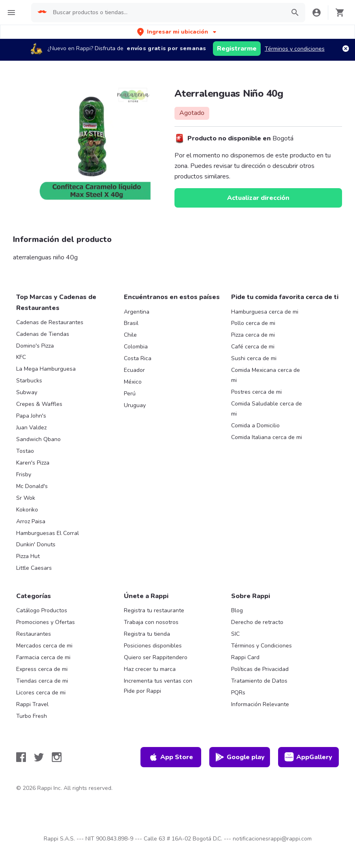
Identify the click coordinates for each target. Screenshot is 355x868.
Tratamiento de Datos (259, 681)
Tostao (25, 451)
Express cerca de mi (42, 669)
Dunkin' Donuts (36, 544)
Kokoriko (27, 510)
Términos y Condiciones (261, 646)
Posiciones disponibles (153, 646)
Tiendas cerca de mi (42, 681)
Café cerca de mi (253, 347)
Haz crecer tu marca (150, 669)
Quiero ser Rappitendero (156, 657)
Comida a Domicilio (255, 426)
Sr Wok (26, 498)
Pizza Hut (28, 556)
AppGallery (308, 757)
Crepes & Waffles (39, 404)
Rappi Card (245, 657)
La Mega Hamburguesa (46, 369)
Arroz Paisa (31, 521)
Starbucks (29, 381)
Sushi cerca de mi (254, 358)
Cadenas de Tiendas (43, 334)
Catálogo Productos (42, 610)
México (133, 382)
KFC (21, 357)
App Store (171, 757)
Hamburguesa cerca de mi (265, 312)
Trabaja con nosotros (151, 622)
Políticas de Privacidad (260, 669)
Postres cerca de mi (256, 392)
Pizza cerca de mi (253, 335)
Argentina (137, 312)
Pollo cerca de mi (253, 323)
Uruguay (135, 405)
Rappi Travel (32, 704)
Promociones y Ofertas (46, 622)
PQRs (238, 693)
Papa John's (31, 416)
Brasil (131, 323)
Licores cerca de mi (41, 693)
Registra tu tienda (147, 634)
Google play (240, 757)
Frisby (24, 474)
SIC (235, 634)
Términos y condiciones (295, 49)
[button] (177, 32)
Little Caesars (34, 568)
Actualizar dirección (258, 198)
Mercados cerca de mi (44, 646)
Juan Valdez (31, 428)
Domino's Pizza (35, 346)
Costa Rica (138, 358)
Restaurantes (34, 634)
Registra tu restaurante (154, 610)
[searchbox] (166, 13)
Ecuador (134, 370)
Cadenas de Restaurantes (50, 322)
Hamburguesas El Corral (48, 533)
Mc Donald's (32, 486)
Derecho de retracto (257, 622)
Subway (27, 392)
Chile (130, 335)
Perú (130, 394)
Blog (237, 610)
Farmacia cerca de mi (43, 657)
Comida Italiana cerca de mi (267, 437)
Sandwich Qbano (38, 439)
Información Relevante (260, 704)
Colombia (136, 347)
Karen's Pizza (33, 463)
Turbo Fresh (32, 716)
